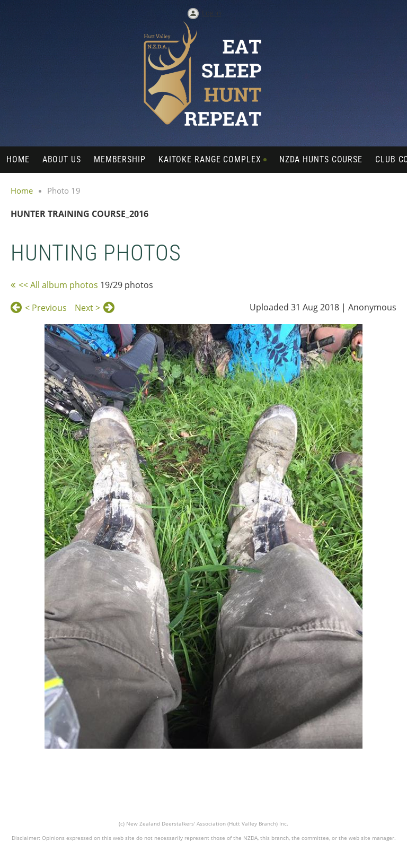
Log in (211, 13)
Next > (87, 308)
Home (22, 190)
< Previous (46, 308)
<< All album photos (58, 285)
